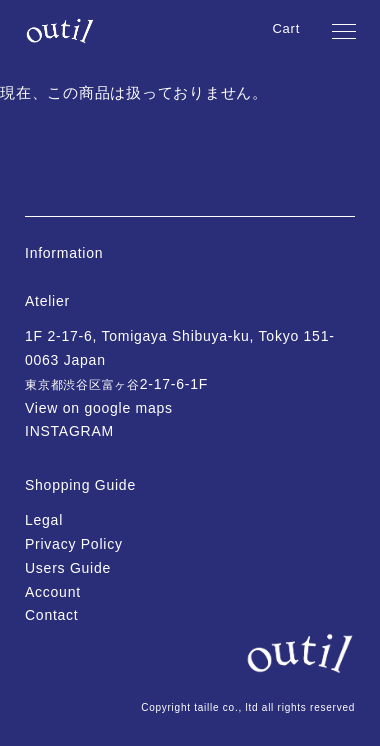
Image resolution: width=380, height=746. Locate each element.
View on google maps (99, 408)
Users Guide (68, 568)
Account (53, 592)
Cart (286, 28)
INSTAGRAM (69, 431)
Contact (52, 615)
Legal (44, 520)
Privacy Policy (74, 544)
